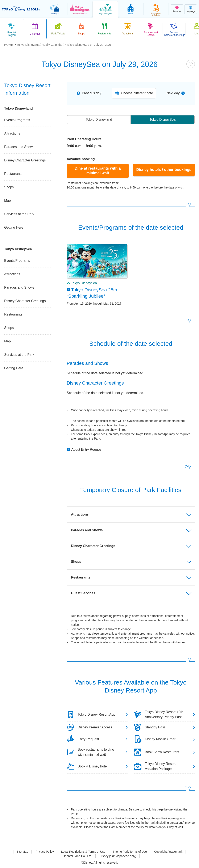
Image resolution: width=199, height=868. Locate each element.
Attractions (12, 133)
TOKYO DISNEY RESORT (21, 9)
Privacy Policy (45, 852)
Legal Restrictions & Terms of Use (83, 852)
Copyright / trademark (168, 852)
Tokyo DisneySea (163, 120)
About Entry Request (87, 450)
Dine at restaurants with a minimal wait (98, 171)
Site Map (22, 852)
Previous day (92, 93)
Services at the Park (19, 214)
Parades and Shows (19, 147)
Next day (173, 93)
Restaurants (13, 174)
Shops (9, 187)
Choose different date (137, 93)
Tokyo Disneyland (99, 120)
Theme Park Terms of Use (130, 852)
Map (7, 201)
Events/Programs (17, 120)
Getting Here (14, 227)
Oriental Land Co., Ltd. (77, 856)
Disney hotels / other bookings (164, 170)
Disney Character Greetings (25, 160)
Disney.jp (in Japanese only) (118, 856)
